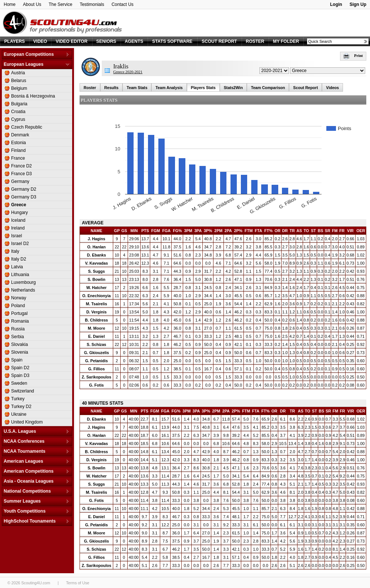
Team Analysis (169, 88)
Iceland (18, 220)
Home (10, 4)
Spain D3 (20, 375)
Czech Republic (27, 127)
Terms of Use (78, 583)
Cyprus (18, 119)
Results (112, 88)
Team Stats (137, 88)
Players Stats (203, 88)
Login (336, 4)
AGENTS (134, 41)
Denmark (20, 135)
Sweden (19, 383)
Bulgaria (19, 104)
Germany (20, 181)
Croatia (18, 112)
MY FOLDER (286, 41)
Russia (18, 329)
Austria (18, 73)
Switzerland (23, 391)
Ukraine (19, 414)
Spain (17, 360)
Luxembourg (23, 282)
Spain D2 (20, 368)
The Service (60, 4)
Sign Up (358, 4)
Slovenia (20, 352)
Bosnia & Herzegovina (33, 96)
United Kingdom (27, 422)
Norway (19, 298)
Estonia (18, 143)
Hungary (19, 213)
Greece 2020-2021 (128, 72)
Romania (20, 321)
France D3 (21, 174)
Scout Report (305, 88)
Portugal (19, 313)
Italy (15, 251)
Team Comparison (268, 88)
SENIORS (106, 41)
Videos (332, 88)
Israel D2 (20, 244)
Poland (18, 306)
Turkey (18, 399)
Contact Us (122, 4)
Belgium (19, 88)
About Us (32, 4)
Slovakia (19, 344)
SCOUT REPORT (219, 41)
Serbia (18, 337)
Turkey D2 (21, 407)
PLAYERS (15, 41)
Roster (90, 88)
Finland (18, 150)
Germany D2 (24, 189)
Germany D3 (24, 197)
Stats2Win (233, 88)
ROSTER (255, 41)
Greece (19, 205)
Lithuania (20, 275)
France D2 (21, 166)
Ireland (18, 228)
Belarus (19, 81)
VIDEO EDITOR (72, 41)
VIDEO (40, 41)
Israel (16, 236)
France (18, 158)
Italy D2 (19, 259)
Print (353, 56)
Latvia (17, 267)
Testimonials (92, 4)
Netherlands (23, 290)
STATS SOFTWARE (172, 41)
